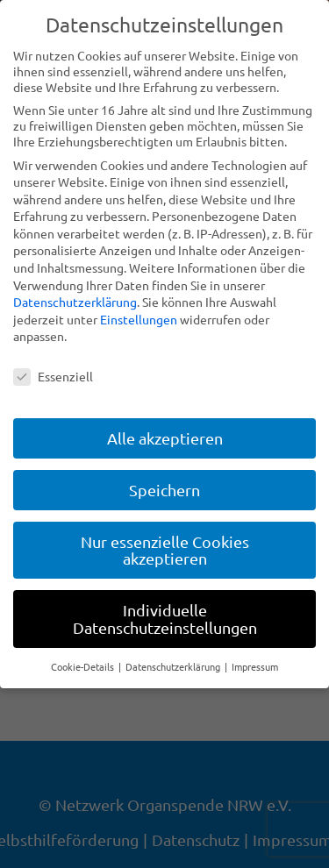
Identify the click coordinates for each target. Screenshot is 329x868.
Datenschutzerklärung (75, 302)
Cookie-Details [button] (84, 666)
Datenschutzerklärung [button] (174, 666)
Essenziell (53, 376)
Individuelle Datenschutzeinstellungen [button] (165, 619)
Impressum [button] (255, 666)
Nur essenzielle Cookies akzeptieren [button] (165, 550)
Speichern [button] (164, 490)
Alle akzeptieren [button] (165, 438)
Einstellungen (139, 319)
